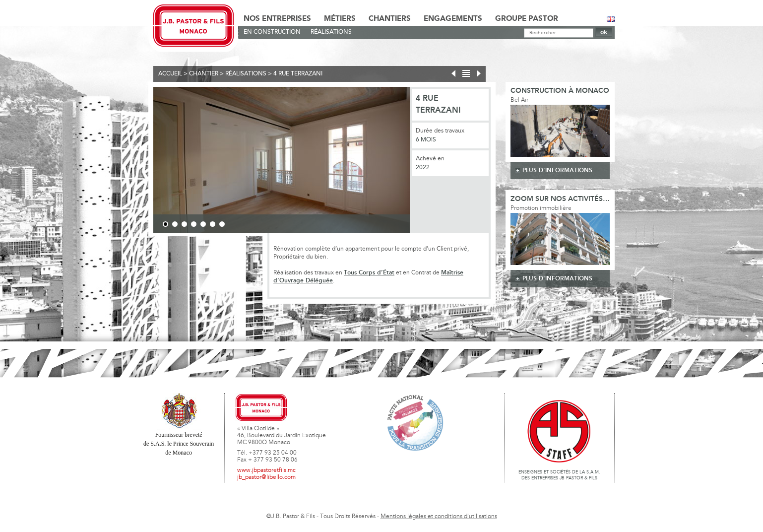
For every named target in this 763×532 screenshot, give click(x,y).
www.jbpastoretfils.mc (266, 470)
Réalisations (331, 32)
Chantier (204, 74)
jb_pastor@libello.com (266, 477)
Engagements (453, 19)
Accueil (170, 74)
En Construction (272, 32)
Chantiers (390, 19)
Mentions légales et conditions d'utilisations (439, 517)
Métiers (340, 19)
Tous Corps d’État (369, 273)
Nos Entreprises (277, 19)
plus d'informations (557, 170)
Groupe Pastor (527, 19)
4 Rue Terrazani (298, 74)
